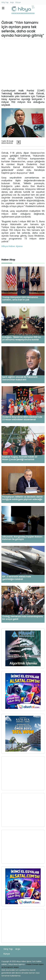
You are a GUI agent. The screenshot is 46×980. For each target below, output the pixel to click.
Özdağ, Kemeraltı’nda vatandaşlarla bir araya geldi (23, 618)
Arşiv (12, 2)
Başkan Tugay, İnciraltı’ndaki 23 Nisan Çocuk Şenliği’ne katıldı (20, 458)
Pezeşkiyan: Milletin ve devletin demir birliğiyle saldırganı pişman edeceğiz (22, 498)
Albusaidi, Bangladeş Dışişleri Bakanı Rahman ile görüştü (22, 538)
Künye (18, 2)
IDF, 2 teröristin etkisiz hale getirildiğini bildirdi (17, 578)
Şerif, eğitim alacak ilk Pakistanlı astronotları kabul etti (20, 378)
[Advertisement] (23, 64)
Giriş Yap (5, 2)
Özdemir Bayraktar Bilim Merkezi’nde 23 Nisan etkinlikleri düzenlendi (22, 418)
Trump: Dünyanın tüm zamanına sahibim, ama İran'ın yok (20, 298)
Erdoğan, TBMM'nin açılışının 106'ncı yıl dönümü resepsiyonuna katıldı (22, 338)
